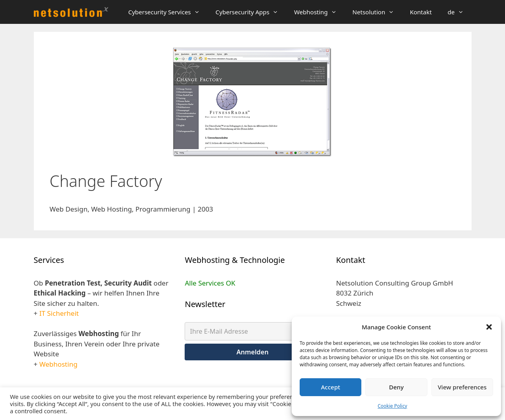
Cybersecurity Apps (251, 12)
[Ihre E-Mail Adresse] (252, 331)
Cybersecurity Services (168, 12)
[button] (489, 327)
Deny (397, 387)
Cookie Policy (392, 406)
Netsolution (377, 12)
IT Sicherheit (59, 313)
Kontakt (421, 12)
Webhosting (319, 12)
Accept (331, 387)
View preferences (462, 387)
